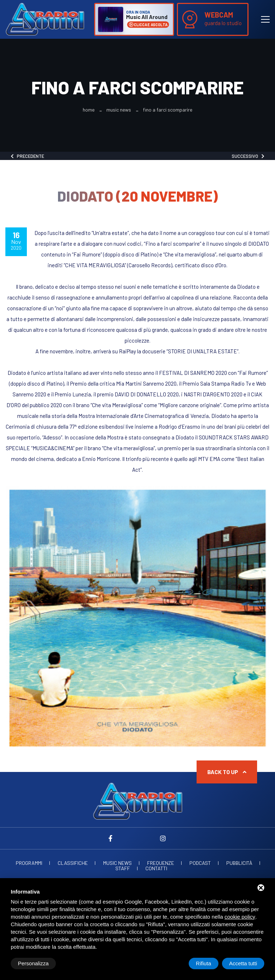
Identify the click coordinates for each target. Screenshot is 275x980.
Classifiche (73, 863)
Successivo (248, 156)
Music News (119, 110)
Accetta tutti (243, 963)
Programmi (29, 863)
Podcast (200, 863)
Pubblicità (239, 863)
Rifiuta (204, 963)
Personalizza (33, 963)
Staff (123, 868)
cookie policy (240, 917)
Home (89, 110)
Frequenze (161, 863)
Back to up (227, 772)
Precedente (27, 156)
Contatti (156, 868)
